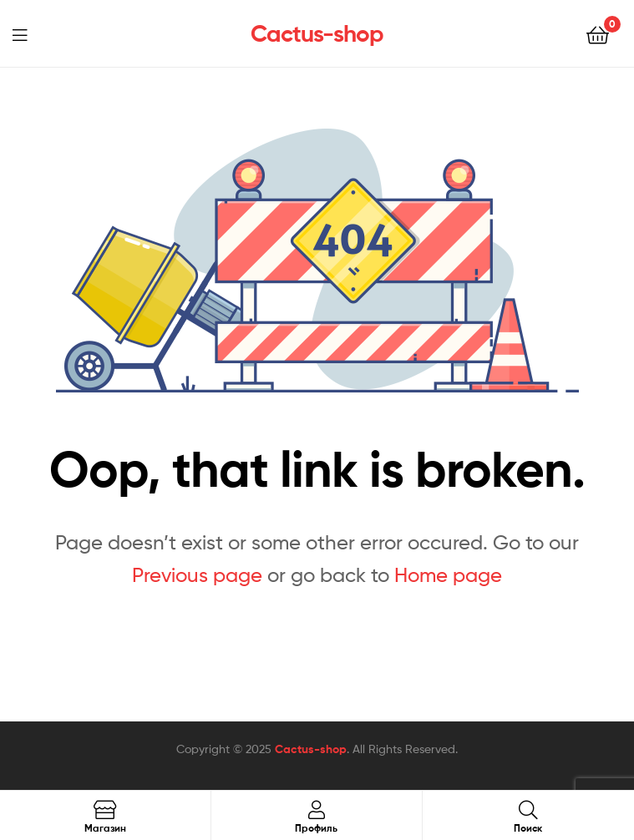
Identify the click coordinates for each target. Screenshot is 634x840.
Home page (448, 575)
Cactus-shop (317, 33)
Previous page (197, 575)
